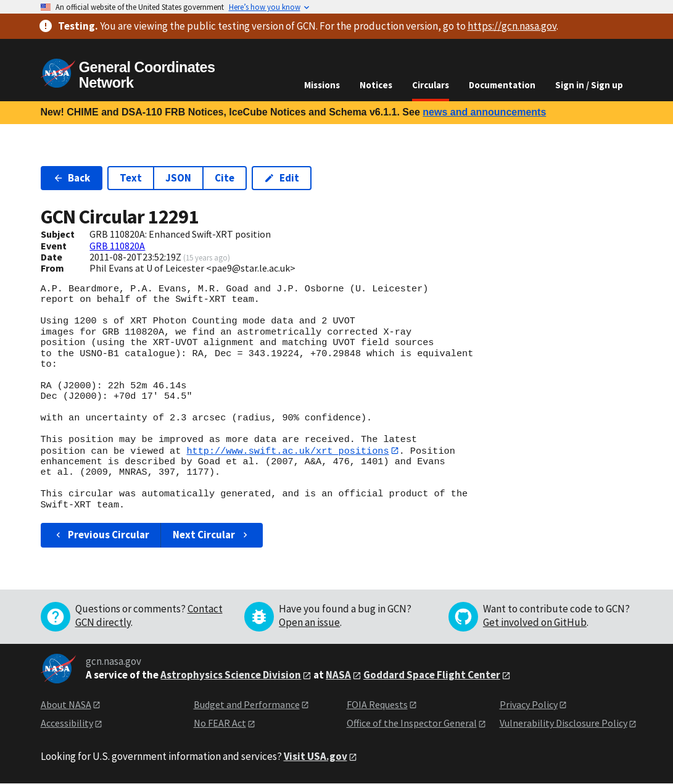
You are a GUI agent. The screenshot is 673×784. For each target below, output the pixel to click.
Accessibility (67, 724)
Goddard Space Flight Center (432, 675)
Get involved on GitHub (535, 622)
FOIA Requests (377, 704)
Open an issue (309, 622)
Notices (376, 85)
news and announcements (484, 112)
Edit (282, 178)
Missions (322, 85)
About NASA (66, 704)
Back (72, 178)
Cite (225, 178)
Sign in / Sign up (589, 85)
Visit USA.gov (316, 756)
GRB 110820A (117, 246)
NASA (338, 675)
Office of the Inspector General (412, 724)
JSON (178, 178)
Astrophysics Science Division (231, 675)
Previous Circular (101, 535)
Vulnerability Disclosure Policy (564, 724)
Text (131, 178)
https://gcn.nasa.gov (512, 26)
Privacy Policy (529, 704)
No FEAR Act (220, 724)
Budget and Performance (247, 704)
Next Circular (212, 535)
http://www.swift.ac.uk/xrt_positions (287, 451)
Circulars (431, 85)
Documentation (502, 85)
